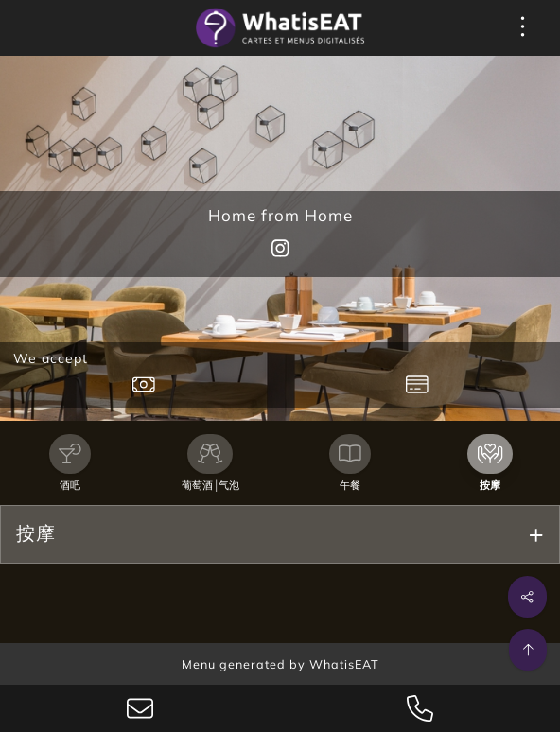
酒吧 (70, 486)
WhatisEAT (344, 664)
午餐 (350, 486)
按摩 (490, 486)
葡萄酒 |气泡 (210, 486)
